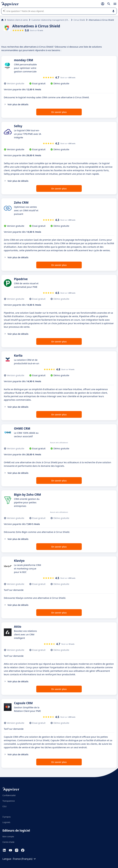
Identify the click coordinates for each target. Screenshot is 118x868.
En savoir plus (59, 112)
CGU (5, 806)
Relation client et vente (18, 20)
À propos (7, 817)
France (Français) (25, 859)
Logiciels (6, 822)
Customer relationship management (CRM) (51, 20)
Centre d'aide (8, 842)
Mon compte (8, 836)
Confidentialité (9, 795)
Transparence (9, 801)
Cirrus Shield (79, 20)
